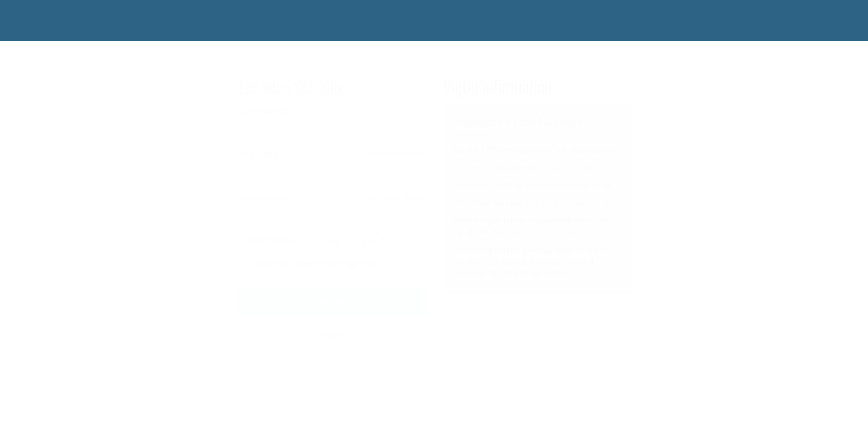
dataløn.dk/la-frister (544, 232)
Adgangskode (264, 197)
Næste (332, 302)
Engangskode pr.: (271, 240)
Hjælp (332, 334)
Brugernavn (260, 153)
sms (332, 241)
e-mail (373, 241)
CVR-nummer (264, 110)
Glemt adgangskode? (393, 197)
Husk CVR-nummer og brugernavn (317, 265)
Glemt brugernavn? (396, 154)
